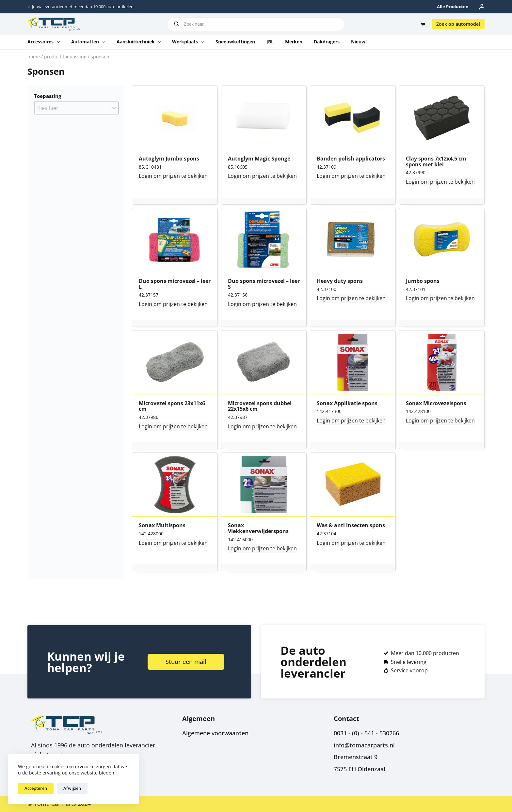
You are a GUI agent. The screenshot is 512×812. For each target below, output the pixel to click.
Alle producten (453, 7)
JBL (270, 42)
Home (34, 57)
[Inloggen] (482, 7)
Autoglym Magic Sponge (259, 159)
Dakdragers (327, 42)
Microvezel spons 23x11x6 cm (172, 406)
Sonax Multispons (162, 526)
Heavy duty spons (340, 281)
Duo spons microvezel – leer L (175, 284)
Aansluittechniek (140, 42)
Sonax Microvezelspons (436, 404)
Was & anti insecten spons (351, 526)
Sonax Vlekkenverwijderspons (258, 528)
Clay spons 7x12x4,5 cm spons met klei (436, 162)
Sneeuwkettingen (235, 42)
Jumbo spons (423, 281)
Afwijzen (72, 788)
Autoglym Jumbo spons (169, 159)
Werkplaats (189, 42)
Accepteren (36, 788)
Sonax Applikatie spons (347, 404)
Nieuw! (359, 42)
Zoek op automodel (458, 24)
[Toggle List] (114, 108)
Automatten (89, 42)
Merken (294, 42)
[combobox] (72, 108)
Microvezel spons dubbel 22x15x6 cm (260, 406)
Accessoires (45, 42)
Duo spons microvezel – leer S (264, 284)
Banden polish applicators (351, 159)
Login (145, 176)
